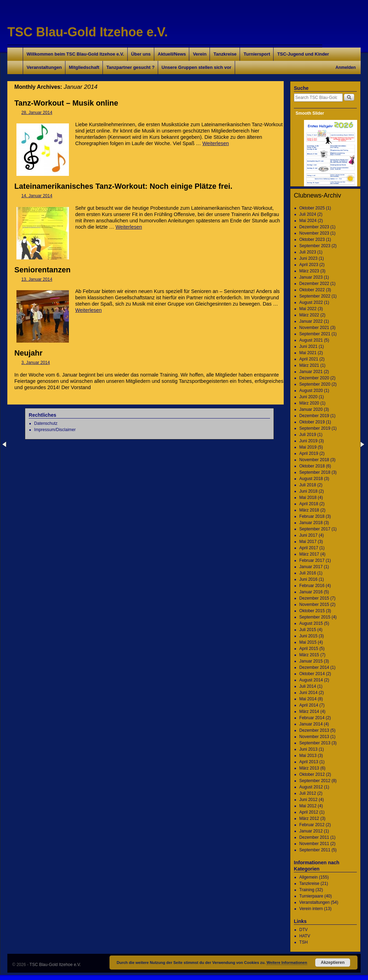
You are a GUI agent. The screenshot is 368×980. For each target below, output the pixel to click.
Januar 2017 (311, 567)
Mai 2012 (308, 806)
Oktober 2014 (312, 674)
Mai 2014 (308, 699)
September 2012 (315, 781)
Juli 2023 (308, 252)
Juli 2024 (308, 214)
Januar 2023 (311, 277)
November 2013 (314, 737)
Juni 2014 (309, 693)
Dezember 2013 (314, 730)
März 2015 (309, 655)
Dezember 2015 (314, 598)
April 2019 (309, 453)
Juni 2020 (309, 397)
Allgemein (309, 877)
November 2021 (314, 328)
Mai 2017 (308, 542)
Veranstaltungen (44, 67)
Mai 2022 (308, 309)
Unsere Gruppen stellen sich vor (196, 67)
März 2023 (309, 271)
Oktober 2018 (312, 466)
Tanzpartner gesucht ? (130, 67)
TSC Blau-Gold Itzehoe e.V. (88, 32)
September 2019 (315, 428)
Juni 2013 (309, 749)
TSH (304, 942)
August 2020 (311, 391)
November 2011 (314, 844)
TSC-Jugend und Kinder (303, 54)
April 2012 (309, 812)
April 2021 (309, 359)
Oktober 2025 (312, 208)
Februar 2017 (312, 560)
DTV (304, 930)
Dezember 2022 (314, 284)
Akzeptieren (333, 963)
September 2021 (315, 334)
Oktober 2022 (312, 290)
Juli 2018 (308, 485)
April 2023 (309, 265)
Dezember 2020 (314, 378)
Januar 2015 (311, 661)
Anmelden (346, 67)
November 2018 (314, 460)
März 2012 (309, 818)
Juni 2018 (309, 491)
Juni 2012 (309, 800)
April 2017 (309, 548)
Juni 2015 (309, 636)
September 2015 (315, 617)
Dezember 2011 (314, 837)
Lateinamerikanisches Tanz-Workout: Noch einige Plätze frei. (123, 186)
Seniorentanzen (43, 270)
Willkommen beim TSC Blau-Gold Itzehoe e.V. (75, 54)
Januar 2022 (311, 321)
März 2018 (309, 510)
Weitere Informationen (287, 963)
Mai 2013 (308, 756)
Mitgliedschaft (84, 67)
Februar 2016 (312, 586)
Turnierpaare (311, 896)
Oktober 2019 (312, 422)
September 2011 (315, 850)
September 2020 (315, 384)
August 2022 (311, 302)
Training (307, 890)
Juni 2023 (309, 258)
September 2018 (315, 472)
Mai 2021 (308, 353)
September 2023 (315, 246)
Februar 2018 (312, 516)
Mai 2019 (308, 447)
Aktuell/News (172, 54)
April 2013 (309, 762)
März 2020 (309, 403)
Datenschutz (46, 423)
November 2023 (314, 233)
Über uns (141, 54)
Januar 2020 (311, 409)
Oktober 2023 (312, 239)
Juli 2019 (308, 435)
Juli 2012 (308, 793)
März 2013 (309, 768)
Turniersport (257, 54)
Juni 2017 (309, 535)
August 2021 (311, 340)
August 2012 (311, 787)
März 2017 (309, 554)
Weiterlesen (215, 143)
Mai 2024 (308, 221)
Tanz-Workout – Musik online (66, 103)
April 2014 (309, 705)
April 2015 (309, 649)
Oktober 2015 (312, 611)
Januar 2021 (311, 372)
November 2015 (314, 605)
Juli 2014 (308, 686)
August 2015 (311, 623)
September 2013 (315, 743)
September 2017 (315, 529)
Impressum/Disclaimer (55, 430)
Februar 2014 (312, 718)
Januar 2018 (311, 523)
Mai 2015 (308, 642)
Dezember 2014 (314, 667)
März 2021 (309, 365)
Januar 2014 (311, 724)
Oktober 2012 (312, 774)
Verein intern (311, 909)
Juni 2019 (309, 441)
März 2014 (309, 711)
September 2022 (315, 296)
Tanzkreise (225, 54)
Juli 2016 (308, 573)
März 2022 (309, 315)
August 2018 (311, 479)
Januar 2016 (311, 592)
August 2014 (311, 680)
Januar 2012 (311, 831)
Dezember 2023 (314, 227)
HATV (305, 936)
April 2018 (309, 504)
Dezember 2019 (314, 416)
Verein (200, 54)
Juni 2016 (309, 579)
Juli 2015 (308, 630)
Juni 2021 (309, 346)
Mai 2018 (308, 498)
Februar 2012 (312, 825)
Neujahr (28, 353)
